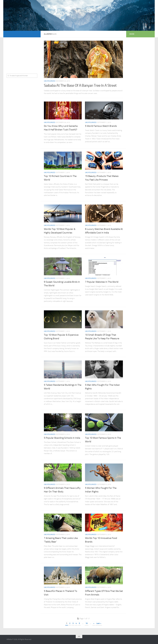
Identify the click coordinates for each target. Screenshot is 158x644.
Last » (99, 623)
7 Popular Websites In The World (102, 282)
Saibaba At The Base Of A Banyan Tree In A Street (80, 85)
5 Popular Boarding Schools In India (62, 438)
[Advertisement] (22, 54)
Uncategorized (50, 81)
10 (87, 623)
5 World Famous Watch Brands (101, 126)
